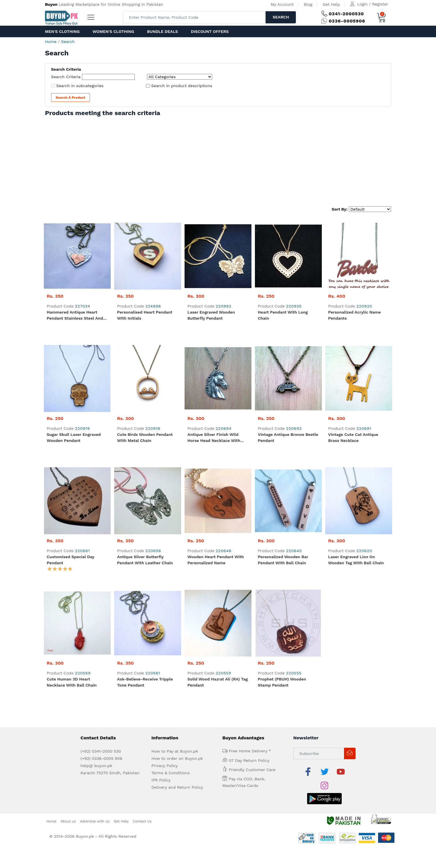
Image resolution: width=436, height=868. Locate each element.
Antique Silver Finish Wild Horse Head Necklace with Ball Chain (214, 438)
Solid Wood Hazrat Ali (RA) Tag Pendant (218, 682)
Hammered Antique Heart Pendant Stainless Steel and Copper (75, 316)
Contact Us (142, 821)
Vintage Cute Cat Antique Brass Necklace (353, 437)
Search (281, 17)
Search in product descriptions (182, 86)
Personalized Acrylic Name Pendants (355, 315)
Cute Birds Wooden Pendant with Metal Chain (145, 437)
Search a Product (71, 98)
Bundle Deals (162, 31)
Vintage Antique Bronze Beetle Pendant (288, 437)
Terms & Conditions (171, 773)
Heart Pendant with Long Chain (283, 315)
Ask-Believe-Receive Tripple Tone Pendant (145, 682)
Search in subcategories (80, 86)
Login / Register (373, 4)
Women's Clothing (113, 31)
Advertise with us (95, 821)
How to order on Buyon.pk (177, 758)
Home (51, 42)
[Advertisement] (218, 160)
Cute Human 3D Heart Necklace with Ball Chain (72, 682)
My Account (282, 4)
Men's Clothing (62, 31)
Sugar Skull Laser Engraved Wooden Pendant (74, 437)
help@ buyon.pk (96, 766)
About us (68, 821)
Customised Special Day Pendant (71, 560)
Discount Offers (210, 31)
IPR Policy (161, 780)
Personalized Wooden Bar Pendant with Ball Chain (283, 560)
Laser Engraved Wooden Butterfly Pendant (211, 315)
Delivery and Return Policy (177, 787)
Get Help (331, 4)
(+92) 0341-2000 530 (101, 751)
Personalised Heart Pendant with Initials (145, 315)
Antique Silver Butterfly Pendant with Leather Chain (145, 560)
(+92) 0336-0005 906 (101, 758)
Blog (308, 4)
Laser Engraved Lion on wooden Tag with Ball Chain (356, 560)
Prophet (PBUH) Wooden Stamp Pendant (282, 682)
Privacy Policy (165, 766)
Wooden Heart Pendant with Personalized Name (216, 560)
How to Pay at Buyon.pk (175, 751)
